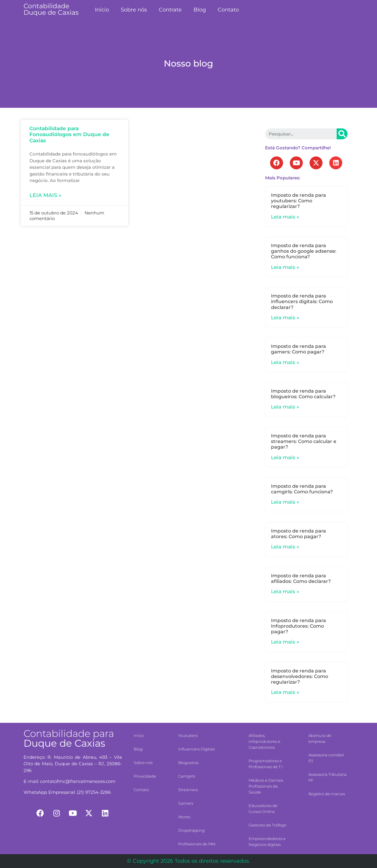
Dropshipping (191, 830)
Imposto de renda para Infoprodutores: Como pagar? (299, 626)
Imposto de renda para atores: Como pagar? (299, 534)
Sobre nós (134, 10)
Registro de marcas (327, 794)
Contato (228, 10)
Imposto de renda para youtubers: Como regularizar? (299, 201)
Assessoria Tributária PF (328, 777)
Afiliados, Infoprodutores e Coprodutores (264, 741)
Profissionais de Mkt (197, 844)
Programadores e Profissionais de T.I (266, 764)
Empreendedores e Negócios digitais (267, 841)
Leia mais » (45, 195)
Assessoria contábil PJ (326, 758)
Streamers (188, 790)
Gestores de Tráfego (267, 825)
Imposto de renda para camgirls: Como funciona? (302, 489)
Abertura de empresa (320, 738)
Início (102, 10)
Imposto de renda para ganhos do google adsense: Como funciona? (304, 251)
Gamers (186, 803)
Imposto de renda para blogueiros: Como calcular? (303, 394)
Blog (200, 10)
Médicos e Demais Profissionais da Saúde (266, 786)
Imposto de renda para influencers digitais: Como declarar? (302, 301)
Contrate (170, 10)
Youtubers (188, 735)
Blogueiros (188, 763)
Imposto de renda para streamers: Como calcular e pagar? (304, 441)
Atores (184, 817)
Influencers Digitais (196, 749)
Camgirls (187, 776)
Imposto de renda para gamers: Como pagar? (299, 349)
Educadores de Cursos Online (263, 809)
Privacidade (145, 776)
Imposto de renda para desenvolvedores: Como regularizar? (300, 676)
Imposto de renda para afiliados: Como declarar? (301, 578)
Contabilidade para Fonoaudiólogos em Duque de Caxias (69, 134)
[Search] (342, 134)
